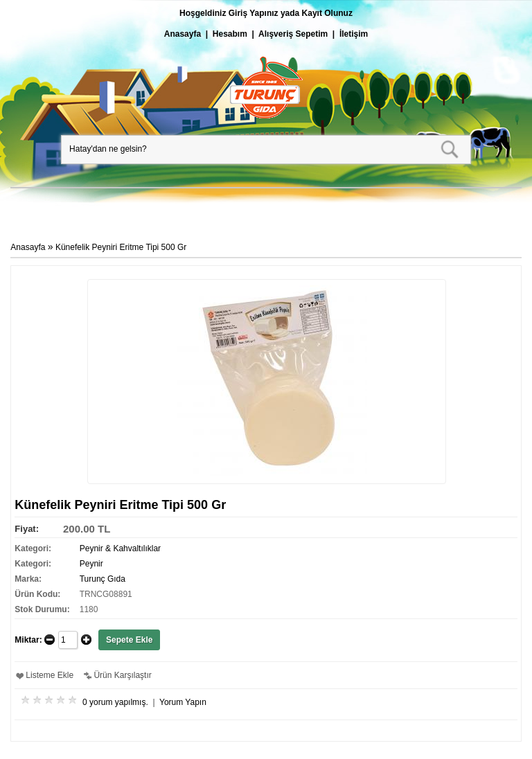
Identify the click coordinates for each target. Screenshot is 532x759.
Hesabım (230, 34)
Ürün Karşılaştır (122, 675)
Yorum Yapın (183, 702)
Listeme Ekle (50, 675)
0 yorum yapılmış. (115, 702)
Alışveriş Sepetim (293, 34)
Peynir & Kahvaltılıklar (120, 548)
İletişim (354, 34)
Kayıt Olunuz (327, 13)
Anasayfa (183, 34)
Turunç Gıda (103, 579)
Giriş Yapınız (254, 13)
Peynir (91, 564)
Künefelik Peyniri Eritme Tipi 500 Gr (121, 247)
